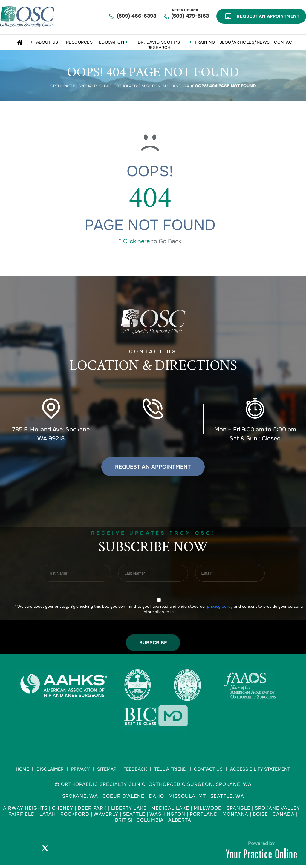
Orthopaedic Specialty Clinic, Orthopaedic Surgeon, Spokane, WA (120, 86)
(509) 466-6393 (137, 16)
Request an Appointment (153, 466)
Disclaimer (54, 770)
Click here (136, 241)
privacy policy (220, 606)
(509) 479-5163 (190, 16)
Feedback (134, 770)
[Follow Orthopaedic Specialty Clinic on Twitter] (45, 852)
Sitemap (107, 770)
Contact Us (205, 770)
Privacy (82, 770)
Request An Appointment (268, 16)
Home (27, 770)
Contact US (153, 363)
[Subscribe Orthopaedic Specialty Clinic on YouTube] (62, 852)
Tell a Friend (168, 770)
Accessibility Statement (255, 770)
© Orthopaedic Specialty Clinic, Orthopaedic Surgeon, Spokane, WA (153, 787)
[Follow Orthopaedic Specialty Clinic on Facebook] (28, 852)
